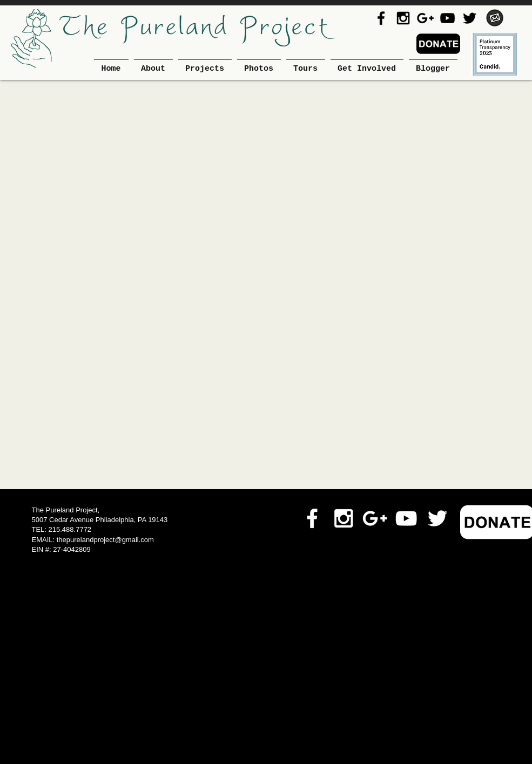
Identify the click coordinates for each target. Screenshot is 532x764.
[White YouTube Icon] (406, 518)
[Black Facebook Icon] (381, 18)
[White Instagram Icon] (344, 518)
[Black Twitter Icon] (470, 18)
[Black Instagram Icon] (403, 18)
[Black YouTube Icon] (447, 18)
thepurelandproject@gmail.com (105, 540)
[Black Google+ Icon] (425, 18)
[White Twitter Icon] (437, 518)
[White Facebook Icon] (312, 518)
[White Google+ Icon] (375, 518)
